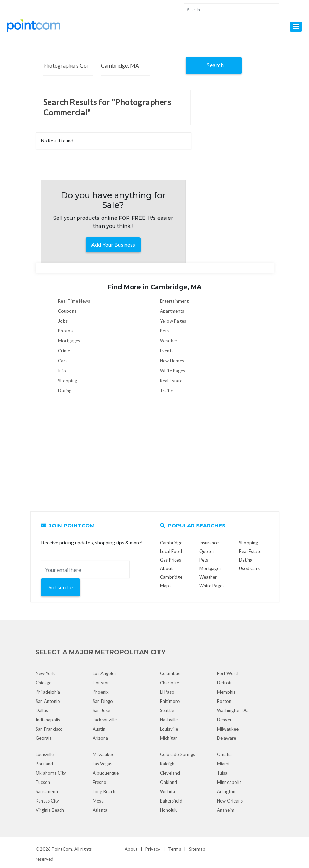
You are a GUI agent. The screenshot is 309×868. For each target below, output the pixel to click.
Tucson (43, 782)
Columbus (170, 673)
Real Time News (74, 301)
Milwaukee (228, 729)
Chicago (44, 683)
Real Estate (171, 381)
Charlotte (170, 683)
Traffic (166, 391)
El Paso (167, 692)
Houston (101, 683)
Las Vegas (102, 764)
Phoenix (101, 692)
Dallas (42, 710)
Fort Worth (228, 673)
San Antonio (48, 701)
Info (62, 371)
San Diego (103, 701)
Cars (63, 361)
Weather (169, 341)
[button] (296, 27)
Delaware (226, 738)
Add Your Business (113, 245)
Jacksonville (105, 720)
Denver (224, 720)
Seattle (167, 710)
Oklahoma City (51, 773)
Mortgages (69, 341)
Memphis (226, 692)
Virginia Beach (50, 810)
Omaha (224, 754)
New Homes (172, 361)
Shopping (67, 381)
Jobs (63, 321)
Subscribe (61, 587)
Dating (65, 391)
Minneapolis (229, 782)
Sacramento (48, 791)
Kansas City (47, 801)
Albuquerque (106, 773)
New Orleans (230, 801)
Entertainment (174, 301)
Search (215, 65)
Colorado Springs (177, 754)
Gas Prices (170, 560)
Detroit (224, 683)
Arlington (226, 791)
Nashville (169, 720)
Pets (164, 331)
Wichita (167, 791)
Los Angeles (104, 673)
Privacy (153, 849)
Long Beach (104, 791)
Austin (99, 729)
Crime (64, 351)
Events (167, 351)
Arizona (100, 738)
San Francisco (49, 729)
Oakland (168, 782)
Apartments (172, 311)
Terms (175, 849)
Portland (44, 764)
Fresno (99, 782)
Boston (224, 701)
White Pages (172, 371)
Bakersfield (171, 801)
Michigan (169, 738)
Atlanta (100, 810)
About (131, 849)
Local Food (171, 551)
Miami (223, 764)
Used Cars (249, 568)
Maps (166, 586)
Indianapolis (48, 720)
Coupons (67, 311)
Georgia (44, 738)
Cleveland (170, 773)
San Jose (101, 710)
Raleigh (167, 764)
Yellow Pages (173, 321)
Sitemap (197, 849)
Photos (65, 331)
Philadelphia (48, 692)
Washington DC (233, 710)
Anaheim (226, 810)
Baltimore (170, 701)
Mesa (98, 801)
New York (45, 673)
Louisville (169, 729)
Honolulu (169, 810)
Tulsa (222, 773)
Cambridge (171, 543)
